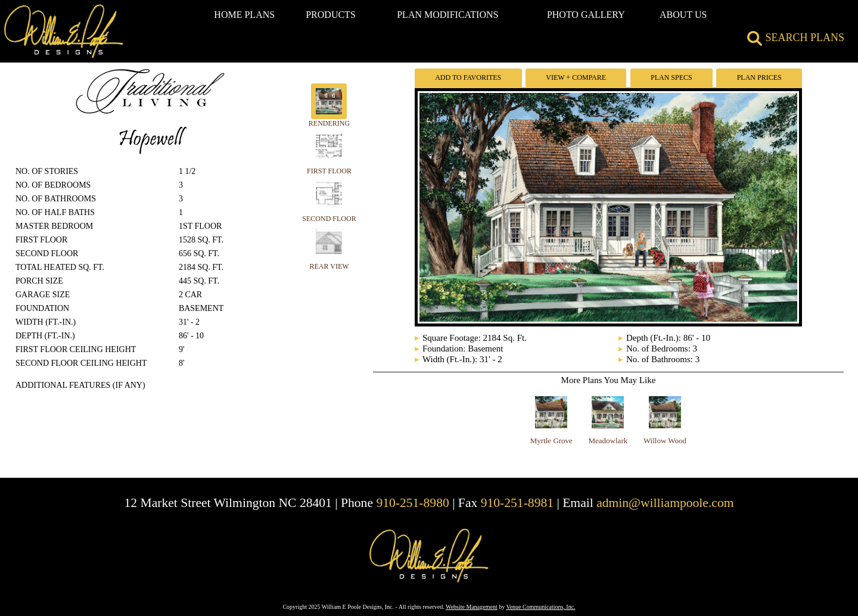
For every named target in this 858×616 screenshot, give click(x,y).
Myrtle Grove (551, 441)
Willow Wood (665, 441)
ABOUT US (683, 15)
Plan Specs (672, 77)
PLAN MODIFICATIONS (447, 15)
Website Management (472, 607)
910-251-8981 (517, 503)
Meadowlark (608, 441)
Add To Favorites (468, 77)
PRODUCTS (331, 15)
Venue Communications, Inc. (541, 607)
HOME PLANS (244, 15)
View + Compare (576, 77)
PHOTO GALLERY (586, 15)
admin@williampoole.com (665, 503)
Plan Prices (759, 77)
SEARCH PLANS (796, 38)
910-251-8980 (412, 503)
